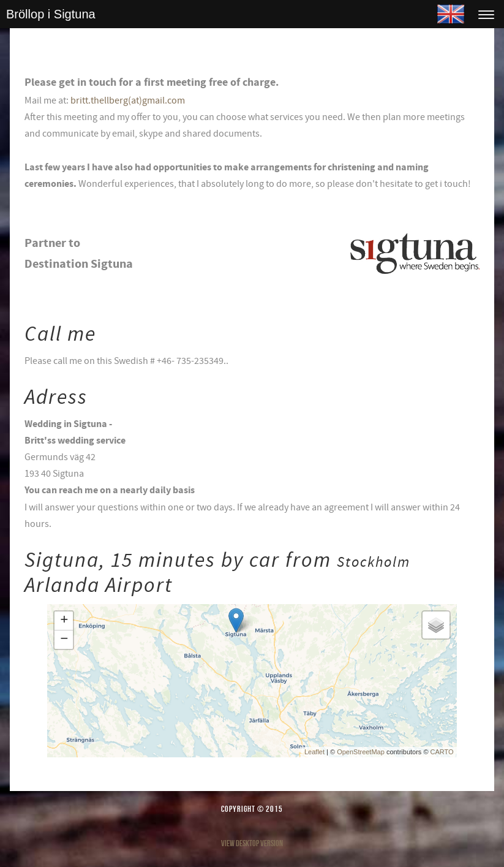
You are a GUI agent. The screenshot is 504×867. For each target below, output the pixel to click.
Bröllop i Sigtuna (51, 14)
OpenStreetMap (361, 752)
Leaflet (314, 752)
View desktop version (252, 843)
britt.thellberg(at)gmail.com (128, 100)
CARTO (442, 752)
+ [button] (64, 621)
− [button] (64, 640)
